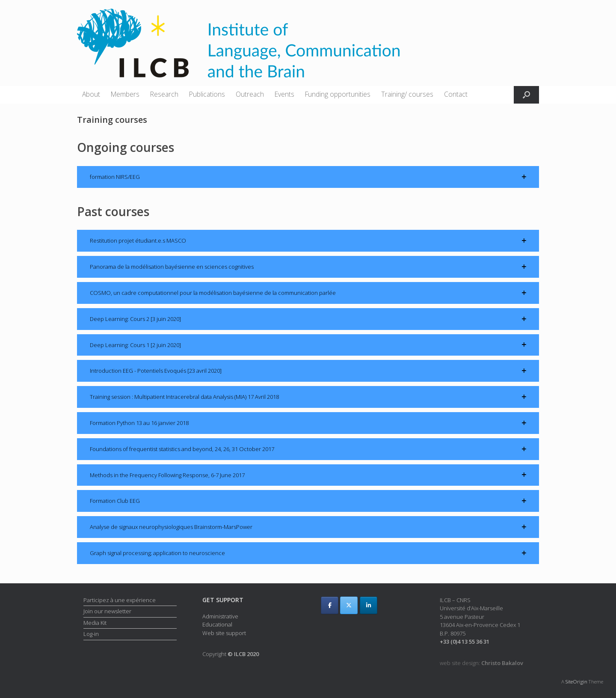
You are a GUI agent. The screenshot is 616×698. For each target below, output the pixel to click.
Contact (456, 94)
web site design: (481, 663)
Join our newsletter (107, 611)
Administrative (220, 616)
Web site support (224, 633)
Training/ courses (407, 94)
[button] (526, 95)
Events (284, 94)
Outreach (250, 94)
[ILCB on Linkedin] (369, 605)
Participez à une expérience (120, 600)
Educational (217, 624)
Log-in (91, 634)
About (91, 94)
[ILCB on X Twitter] (349, 605)
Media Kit (95, 623)
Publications (207, 94)
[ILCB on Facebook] (330, 605)
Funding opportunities (338, 94)
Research (164, 94)
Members (125, 94)
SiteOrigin (576, 682)
